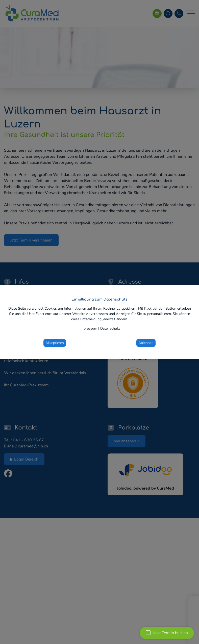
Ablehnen (146, 343)
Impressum (88, 328)
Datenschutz (110, 328)
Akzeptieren (55, 343)
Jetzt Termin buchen (167, 633)
